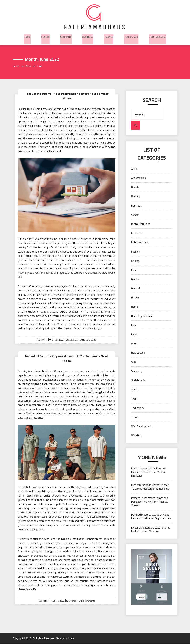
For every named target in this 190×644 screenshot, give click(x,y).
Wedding (136, 436)
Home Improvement (143, 316)
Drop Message (158, 36)
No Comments (89, 337)
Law (134, 325)
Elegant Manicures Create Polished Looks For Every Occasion (151, 530)
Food (134, 270)
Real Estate (131, 36)
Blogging (136, 197)
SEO (134, 362)
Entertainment (140, 243)
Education (137, 233)
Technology (138, 408)
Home (27, 36)
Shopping (66, 36)
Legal (134, 335)
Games (135, 279)
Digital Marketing (141, 224)
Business (88, 36)
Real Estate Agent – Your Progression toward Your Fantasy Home (67, 94)
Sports (135, 390)
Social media (138, 381)
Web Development (142, 427)
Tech (134, 399)
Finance (109, 36)
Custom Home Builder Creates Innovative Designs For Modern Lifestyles (148, 472)
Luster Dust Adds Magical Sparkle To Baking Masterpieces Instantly (150, 487)
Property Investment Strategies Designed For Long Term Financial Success (150, 502)
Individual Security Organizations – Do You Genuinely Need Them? (67, 353)
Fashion (136, 252)
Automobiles (139, 178)
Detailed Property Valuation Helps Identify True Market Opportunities (151, 517)
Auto (134, 169)
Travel (135, 417)
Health (45, 36)
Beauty (135, 187)
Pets (134, 344)
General (136, 289)
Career (135, 215)
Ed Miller (43, 337)
